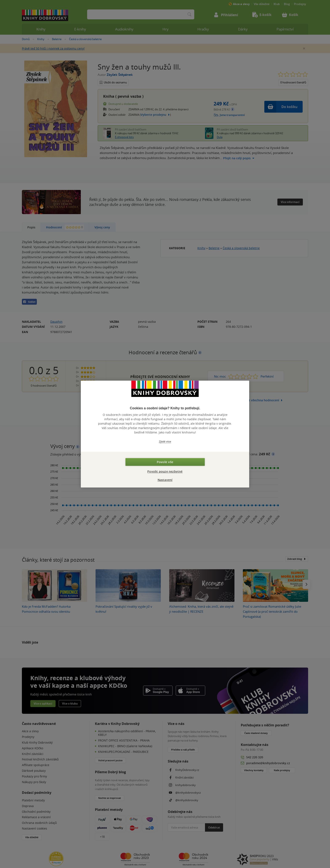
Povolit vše (165, 462)
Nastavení (165, 480)
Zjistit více (165, 442)
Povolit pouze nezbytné (165, 471)
